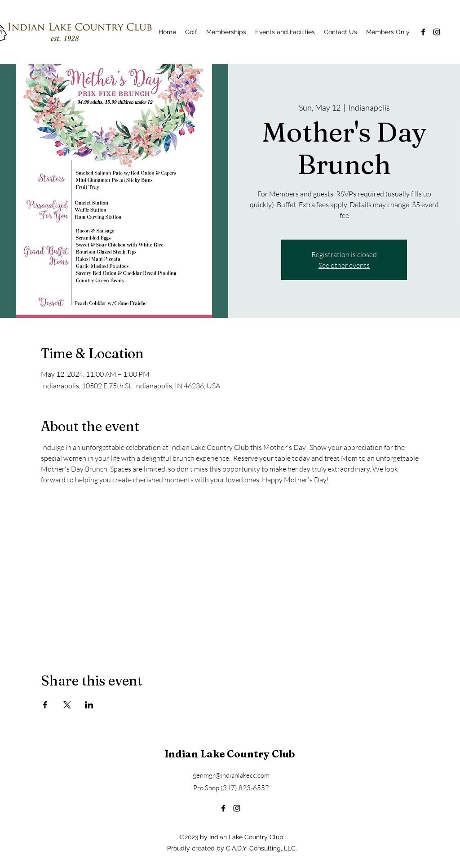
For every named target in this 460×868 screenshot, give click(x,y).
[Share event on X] (67, 705)
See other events (344, 265)
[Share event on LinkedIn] (89, 705)
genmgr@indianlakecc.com (231, 775)
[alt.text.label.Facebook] (423, 32)
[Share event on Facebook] (45, 705)
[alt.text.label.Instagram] (437, 32)
